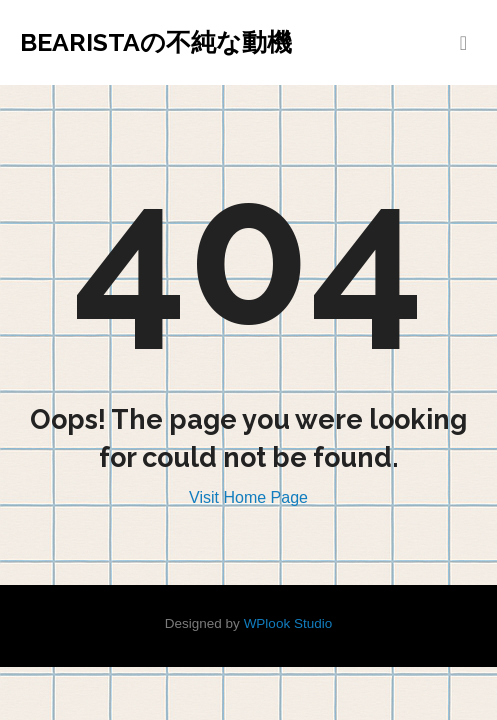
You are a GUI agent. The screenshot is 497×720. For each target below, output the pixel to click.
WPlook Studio (288, 623)
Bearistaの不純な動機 (156, 42)
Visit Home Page (248, 497)
